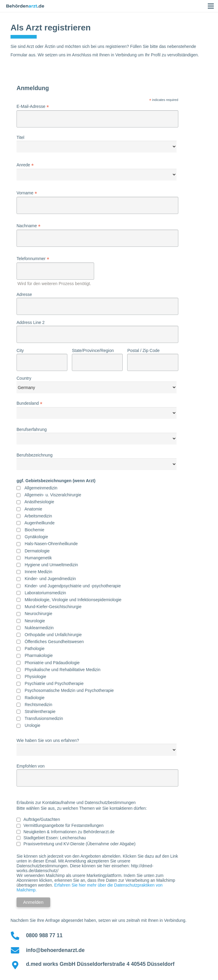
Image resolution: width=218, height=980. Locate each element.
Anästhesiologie (39, 502)
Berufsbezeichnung (35, 455)
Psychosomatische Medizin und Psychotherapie (69, 690)
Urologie (32, 725)
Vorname (27, 193)
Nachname (29, 226)
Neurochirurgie (38, 614)
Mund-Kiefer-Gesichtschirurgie (53, 607)
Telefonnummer (33, 259)
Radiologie (35, 698)
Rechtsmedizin (38, 705)
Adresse (24, 294)
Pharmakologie (39, 655)
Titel (20, 137)
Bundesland (29, 403)
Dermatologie (37, 551)
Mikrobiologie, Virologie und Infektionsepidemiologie (73, 600)
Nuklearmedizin (39, 628)
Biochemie (34, 530)
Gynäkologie (36, 537)
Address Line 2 (31, 322)
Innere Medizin (38, 572)
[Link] (25, 6)
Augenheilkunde (39, 523)
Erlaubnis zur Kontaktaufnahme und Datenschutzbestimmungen (76, 803)
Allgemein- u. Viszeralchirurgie (53, 495)
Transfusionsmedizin (44, 718)
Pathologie (35, 649)
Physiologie (35, 677)
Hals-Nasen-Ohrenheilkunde (51, 544)
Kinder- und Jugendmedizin (50, 579)
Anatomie (33, 509)
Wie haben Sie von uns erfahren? (48, 740)
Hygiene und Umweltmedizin (51, 565)
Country (24, 378)
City (20, 350)
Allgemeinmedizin (41, 488)
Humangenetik (38, 558)
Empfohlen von (31, 766)
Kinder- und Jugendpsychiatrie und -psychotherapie (73, 586)
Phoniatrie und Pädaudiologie (52, 663)
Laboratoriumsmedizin (45, 593)
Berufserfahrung (32, 429)
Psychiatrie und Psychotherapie (54, 683)
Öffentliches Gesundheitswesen (54, 642)
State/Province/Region (93, 350)
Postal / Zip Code (143, 350)
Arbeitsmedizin (38, 516)
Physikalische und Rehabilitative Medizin (63, 670)
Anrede (25, 165)
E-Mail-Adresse (33, 107)
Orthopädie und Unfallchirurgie (53, 635)
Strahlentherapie (40, 711)
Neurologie (35, 621)
